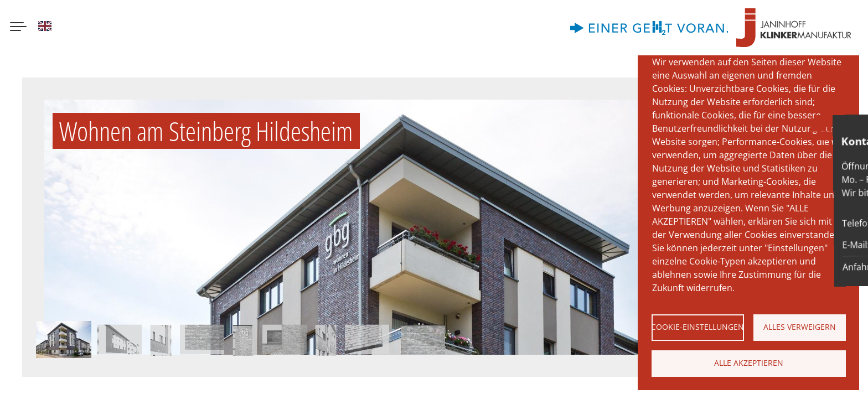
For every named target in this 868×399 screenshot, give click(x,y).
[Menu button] (18, 28)
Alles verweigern (800, 327)
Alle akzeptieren (749, 363)
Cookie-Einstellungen (698, 327)
